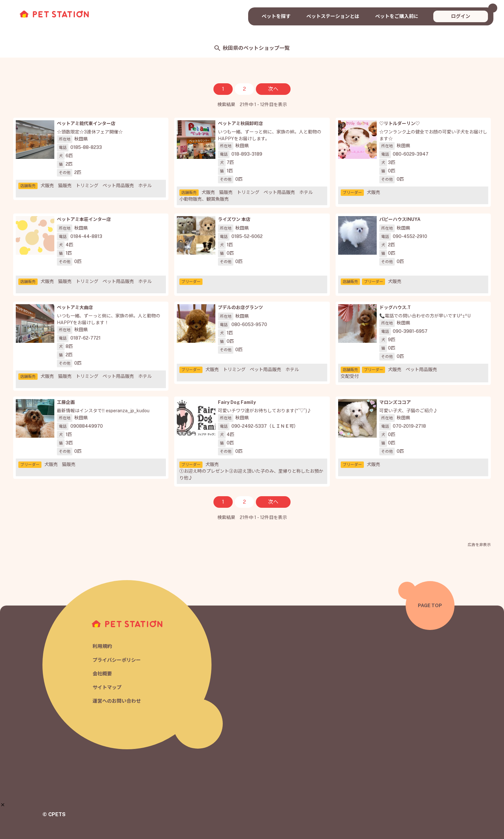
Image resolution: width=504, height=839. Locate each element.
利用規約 (102, 647)
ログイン (461, 16)
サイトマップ (107, 687)
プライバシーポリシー (117, 660)
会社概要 (102, 674)
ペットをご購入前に (397, 16)
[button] (3, 805)
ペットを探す (276, 16)
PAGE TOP (430, 605)
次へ (273, 89)
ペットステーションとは (333, 16)
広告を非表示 (479, 545)
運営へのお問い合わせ (117, 701)
